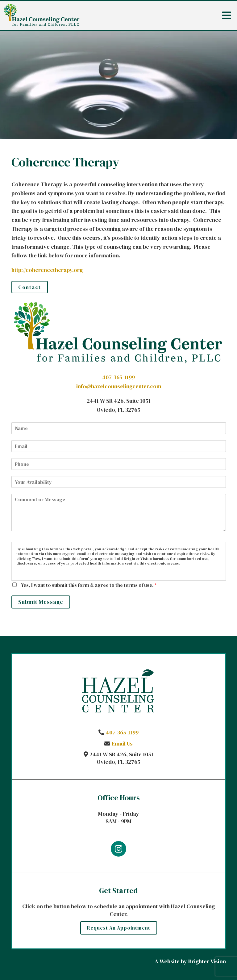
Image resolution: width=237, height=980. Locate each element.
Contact (30, 287)
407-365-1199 (118, 377)
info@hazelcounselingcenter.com (119, 386)
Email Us (122, 744)
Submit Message (41, 602)
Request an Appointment (119, 928)
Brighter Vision (207, 961)
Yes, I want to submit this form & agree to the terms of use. (89, 585)
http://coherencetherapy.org (47, 270)
